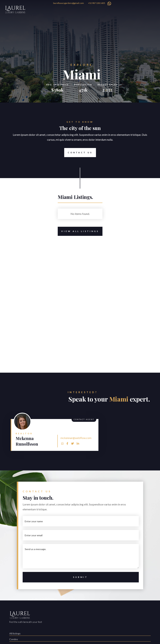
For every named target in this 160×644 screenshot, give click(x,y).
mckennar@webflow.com (76, 438)
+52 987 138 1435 (97, 3)
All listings (15, 633)
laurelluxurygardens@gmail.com (69, 3)
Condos (14, 639)
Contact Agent (84, 419)
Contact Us (78, 153)
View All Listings (78, 231)
